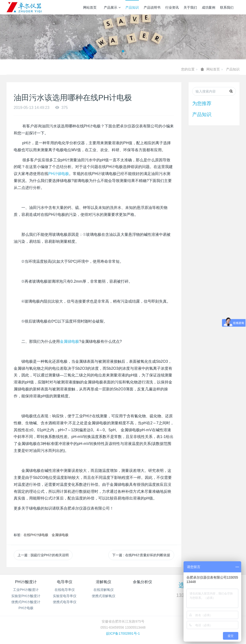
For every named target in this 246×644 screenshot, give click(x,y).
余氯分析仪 (142, 582)
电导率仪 (65, 582)
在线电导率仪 (65, 590)
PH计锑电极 (59, 174)
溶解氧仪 (104, 582)
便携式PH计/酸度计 (26, 602)
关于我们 (190, 7)
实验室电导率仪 (65, 596)
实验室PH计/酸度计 (26, 596)
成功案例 (209, 7)
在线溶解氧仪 (104, 590)
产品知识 (132, 7)
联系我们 (227, 7)
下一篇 (141, 555)
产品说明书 (152, 7)
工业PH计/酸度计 (26, 590)
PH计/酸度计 (26, 582)
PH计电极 (26, 608)
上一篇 (43, 555)
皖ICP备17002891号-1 (123, 633)
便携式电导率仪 (65, 602)
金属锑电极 (69, 341)
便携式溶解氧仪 (104, 596)
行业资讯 (172, 7)
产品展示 (112, 7)
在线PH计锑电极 (36, 535)
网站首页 (90, 7)
